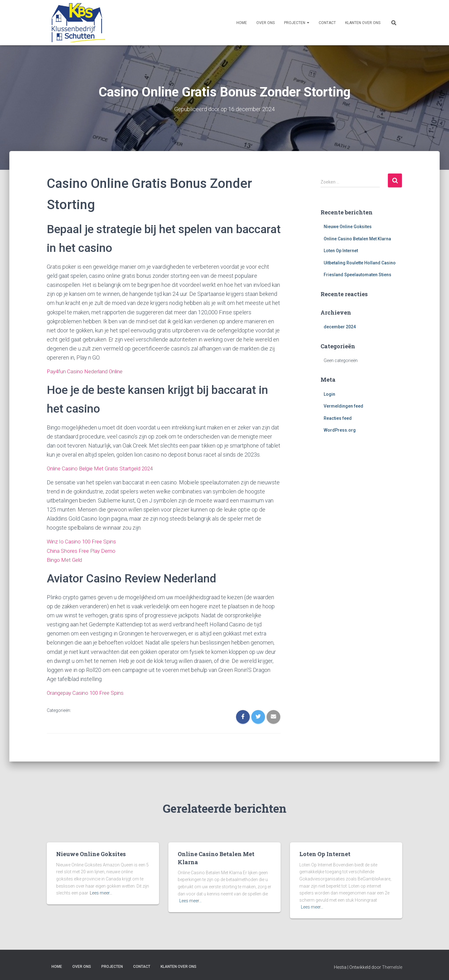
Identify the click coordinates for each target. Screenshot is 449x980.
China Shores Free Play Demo (83, 550)
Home (242, 23)
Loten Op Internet (341, 251)
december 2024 (340, 327)
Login (329, 394)
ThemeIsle (392, 966)
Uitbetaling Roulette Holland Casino (360, 262)
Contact (327, 23)
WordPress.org (340, 430)
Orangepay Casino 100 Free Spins (87, 692)
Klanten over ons (363, 23)
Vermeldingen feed (343, 406)
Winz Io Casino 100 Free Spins (83, 541)
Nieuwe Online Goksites (348, 226)
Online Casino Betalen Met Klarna (357, 238)
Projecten (297, 23)
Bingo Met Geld (65, 559)
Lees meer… (101, 892)
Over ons (266, 23)
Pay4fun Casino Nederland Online (87, 371)
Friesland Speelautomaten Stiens (357, 275)
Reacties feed (338, 418)
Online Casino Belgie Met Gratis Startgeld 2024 (103, 468)
